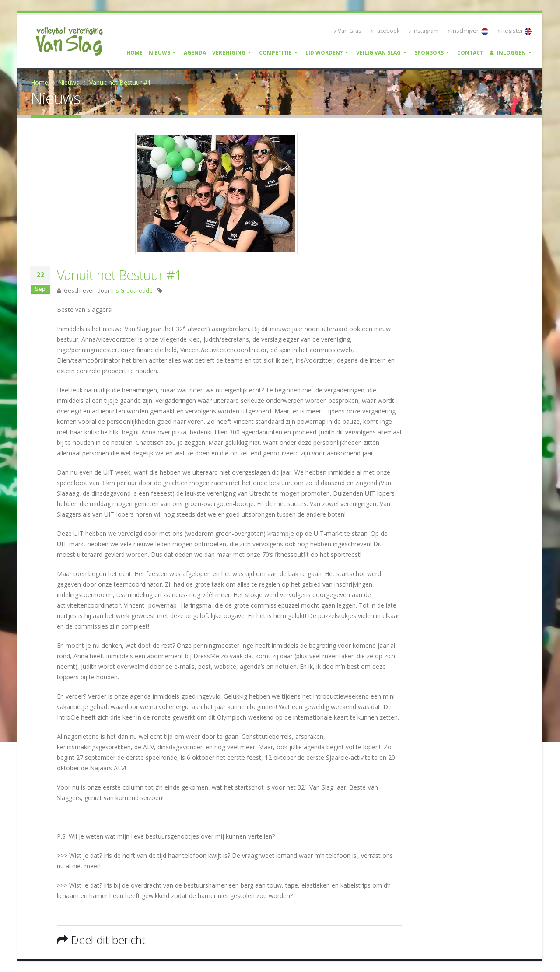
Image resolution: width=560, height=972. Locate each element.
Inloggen (508, 53)
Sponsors (429, 53)
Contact (470, 53)
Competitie (275, 53)
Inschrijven (468, 31)
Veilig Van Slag (378, 53)
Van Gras (348, 31)
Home (135, 53)
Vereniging (229, 53)
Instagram (424, 31)
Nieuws (159, 53)
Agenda (195, 53)
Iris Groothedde (132, 291)
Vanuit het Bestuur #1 (120, 82)
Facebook (385, 31)
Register (515, 31)
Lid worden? (324, 53)
